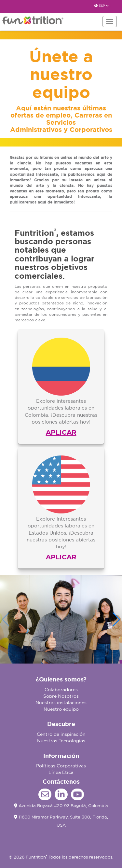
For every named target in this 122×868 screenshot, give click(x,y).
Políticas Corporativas (61, 766)
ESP (102, 6)
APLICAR (61, 432)
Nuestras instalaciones (61, 703)
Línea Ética (61, 772)
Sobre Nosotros (61, 696)
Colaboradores (61, 690)
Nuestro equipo (61, 709)
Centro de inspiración (61, 734)
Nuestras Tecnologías (61, 741)
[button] (116, 620)
